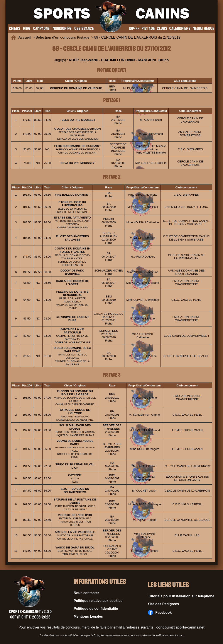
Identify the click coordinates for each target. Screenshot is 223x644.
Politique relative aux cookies (98, 601)
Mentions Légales (88, 616)
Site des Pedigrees (163, 604)
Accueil (25, 37)
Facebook (160, 613)
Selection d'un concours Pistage (63, 37)
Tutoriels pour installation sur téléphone (181, 596)
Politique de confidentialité (96, 609)
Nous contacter (86, 593)
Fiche (112, 90)
